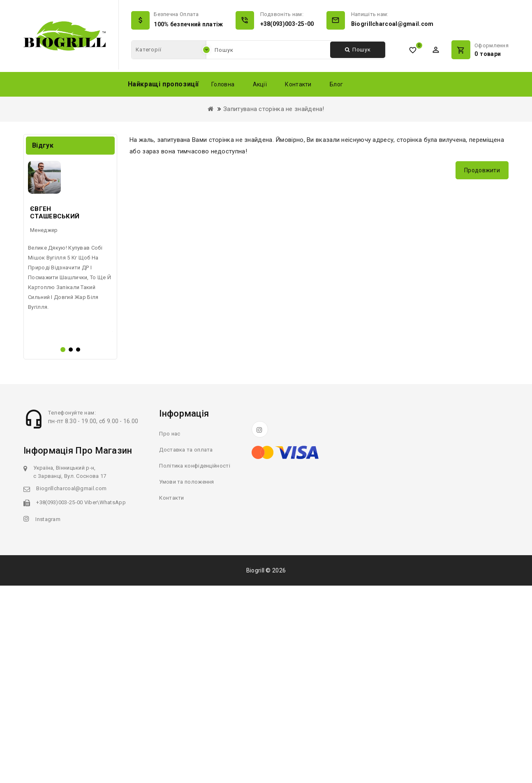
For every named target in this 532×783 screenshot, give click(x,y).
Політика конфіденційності (195, 663)
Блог (336, 84)
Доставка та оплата (186, 647)
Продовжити (482, 170)
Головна (223, 84)
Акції (260, 84)
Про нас (170, 631)
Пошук (358, 50)
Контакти (298, 84)
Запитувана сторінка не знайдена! (274, 109)
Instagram (48, 717)
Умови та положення (186, 679)
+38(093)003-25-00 (287, 24)
